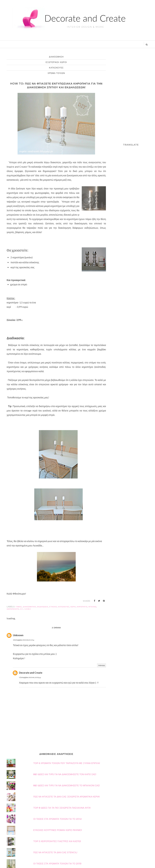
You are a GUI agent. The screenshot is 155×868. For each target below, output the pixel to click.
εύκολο (53, 607)
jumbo (28, 609)
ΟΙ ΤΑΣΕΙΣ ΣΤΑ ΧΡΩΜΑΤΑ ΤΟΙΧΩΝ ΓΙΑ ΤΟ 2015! (57, 864)
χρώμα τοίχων (56, 73)
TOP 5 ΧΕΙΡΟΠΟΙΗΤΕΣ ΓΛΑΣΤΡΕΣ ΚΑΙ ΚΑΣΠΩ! (57, 841)
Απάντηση (102, 665)
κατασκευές (56, 68)
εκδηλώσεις (43, 607)
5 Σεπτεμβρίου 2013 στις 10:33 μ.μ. (30, 677)
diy (22, 609)
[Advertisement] (131, 97)
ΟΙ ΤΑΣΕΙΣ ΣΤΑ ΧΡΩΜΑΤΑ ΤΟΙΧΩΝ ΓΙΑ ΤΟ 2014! (58, 819)
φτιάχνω (92, 607)
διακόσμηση (56, 57)
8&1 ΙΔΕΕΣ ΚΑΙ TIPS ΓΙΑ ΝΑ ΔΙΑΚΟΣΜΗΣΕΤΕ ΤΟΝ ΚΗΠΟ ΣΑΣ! (65, 774)
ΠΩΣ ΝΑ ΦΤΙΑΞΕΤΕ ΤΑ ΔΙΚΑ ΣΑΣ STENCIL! (55, 852)
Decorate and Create (31, 673)
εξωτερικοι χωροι (56, 62)
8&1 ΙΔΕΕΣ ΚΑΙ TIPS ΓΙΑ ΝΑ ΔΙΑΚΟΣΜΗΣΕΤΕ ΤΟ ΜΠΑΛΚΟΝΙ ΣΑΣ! (67, 786)
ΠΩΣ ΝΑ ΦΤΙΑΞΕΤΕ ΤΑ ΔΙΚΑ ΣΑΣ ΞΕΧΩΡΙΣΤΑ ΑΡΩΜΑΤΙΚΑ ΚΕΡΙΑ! (66, 797)
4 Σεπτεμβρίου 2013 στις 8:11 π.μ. (24, 640)
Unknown (18, 635)
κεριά (73, 607)
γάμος (19, 607)
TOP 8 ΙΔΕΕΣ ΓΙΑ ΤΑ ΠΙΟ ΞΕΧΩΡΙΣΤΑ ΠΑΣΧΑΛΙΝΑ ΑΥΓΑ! (62, 808)
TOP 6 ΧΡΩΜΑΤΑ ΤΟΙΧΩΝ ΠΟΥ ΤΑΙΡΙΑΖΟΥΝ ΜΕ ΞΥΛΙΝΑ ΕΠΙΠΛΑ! (67, 763)
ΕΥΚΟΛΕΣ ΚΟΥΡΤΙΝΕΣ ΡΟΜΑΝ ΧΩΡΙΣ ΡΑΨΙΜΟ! (58, 830)
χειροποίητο (13, 609)
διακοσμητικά (29, 607)
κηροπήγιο (82, 607)
